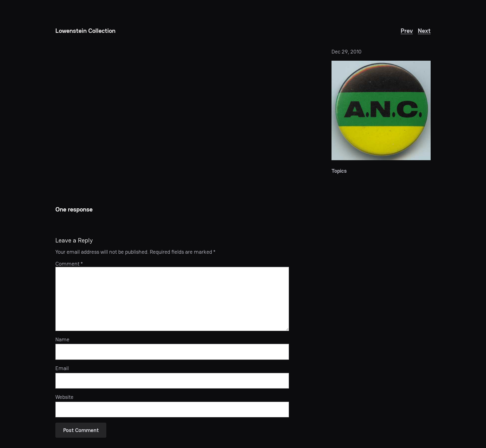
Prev (407, 31)
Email (62, 368)
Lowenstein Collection (85, 31)
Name (62, 339)
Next (424, 31)
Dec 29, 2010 (347, 52)
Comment (69, 264)
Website (64, 397)
